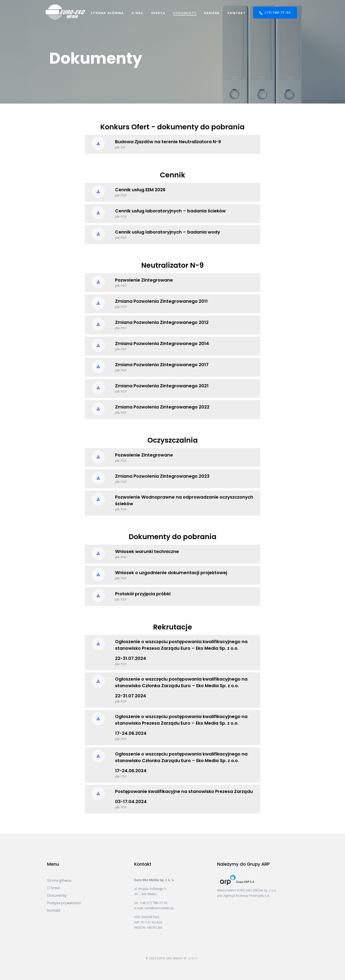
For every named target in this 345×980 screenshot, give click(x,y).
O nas (137, 13)
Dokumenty (185, 13)
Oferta (158, 13)
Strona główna (107, 13)
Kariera (212, 13)
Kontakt (237, 13)
